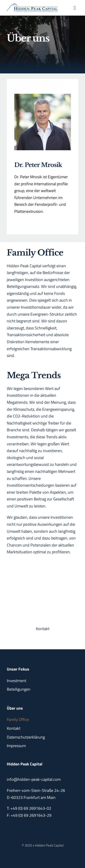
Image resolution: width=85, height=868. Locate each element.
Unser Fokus (18, 669)
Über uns (15, 708)
